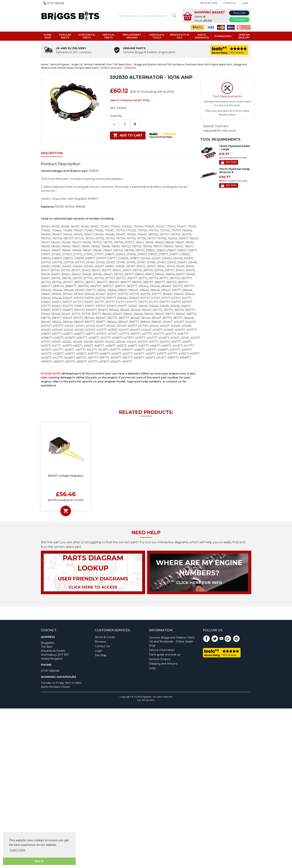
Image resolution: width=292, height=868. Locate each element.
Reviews (100, 642)
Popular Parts (65, 36)
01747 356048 (50, 671)
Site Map (101, 655)
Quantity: (116, 116)
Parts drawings (202, 36)
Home (44, 64)
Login (245, 3)
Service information (162, 650)
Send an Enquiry (160, 659)
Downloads (223, 36)
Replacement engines (132, 36)
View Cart (239, 13)
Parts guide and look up (165, 655)
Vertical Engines (60, 64)
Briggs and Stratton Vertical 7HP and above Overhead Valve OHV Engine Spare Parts (183, 64)
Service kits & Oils (179, 36)
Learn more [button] (17, 850)
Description (52, 153)
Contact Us (229, 3)
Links (152, 668)
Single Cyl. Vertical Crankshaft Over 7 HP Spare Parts (102, 64)
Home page (47, 36)
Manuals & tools (157, 36)
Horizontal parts (87, 36)
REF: (113, 108)
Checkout (239, 19)
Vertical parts (109, 36)
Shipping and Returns (163, 664)
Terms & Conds (209, 3)
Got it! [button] (39, 861)
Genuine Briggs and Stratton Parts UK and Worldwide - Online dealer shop (172, 641)
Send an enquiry (244, 36)
